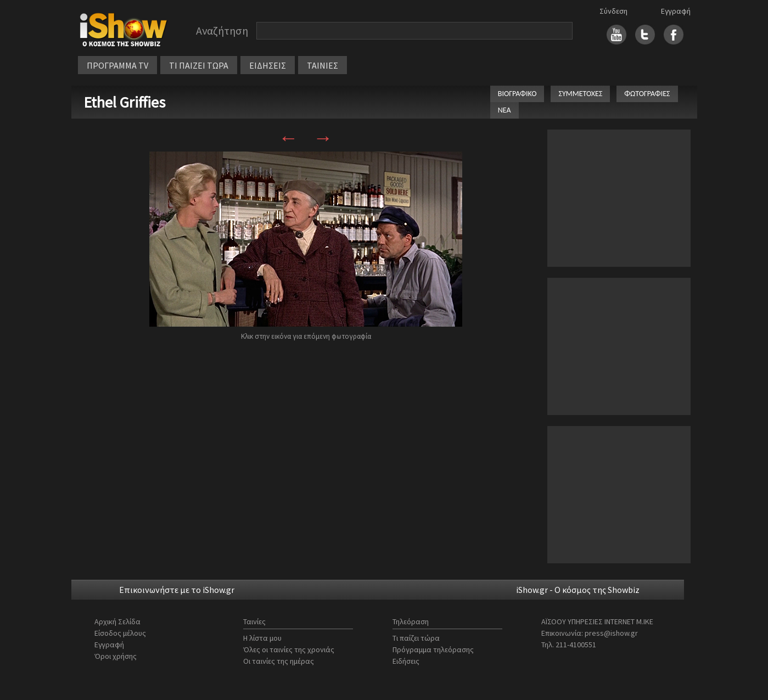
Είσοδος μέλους (120, 633)
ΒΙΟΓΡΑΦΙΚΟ (517, 94)
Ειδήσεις (406, 661)
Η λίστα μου (262, 638)
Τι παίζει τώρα (416, 638)
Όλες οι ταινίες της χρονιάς (289, 649)
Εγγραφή (676, 11)
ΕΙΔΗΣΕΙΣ (268, 65)
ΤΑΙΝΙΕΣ (323, 65)
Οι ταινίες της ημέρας (279, 661)
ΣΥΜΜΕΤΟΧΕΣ (580, 94)
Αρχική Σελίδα (117, 621)
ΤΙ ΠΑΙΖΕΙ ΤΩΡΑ (199, 65)
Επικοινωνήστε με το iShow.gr (177, 590)
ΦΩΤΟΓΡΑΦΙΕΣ (647, 94)
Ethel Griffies (124, 102)
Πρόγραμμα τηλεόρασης (433, 649)
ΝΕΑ (504, 110)
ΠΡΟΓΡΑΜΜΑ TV (117, 65)
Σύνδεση (613, 11)
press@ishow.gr (611, 633)
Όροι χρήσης (116, 656)
